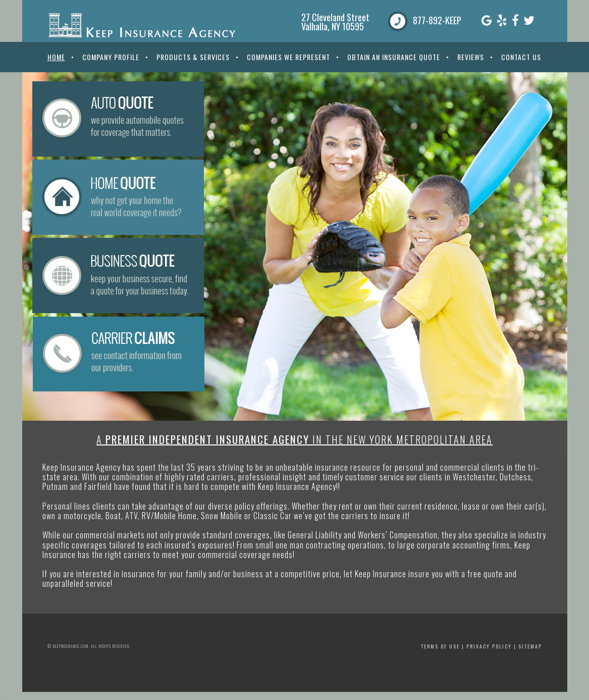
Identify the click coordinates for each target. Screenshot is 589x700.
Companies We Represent (288, 57)
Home (56, 57)
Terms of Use (440, 646)
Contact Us (521, 57)
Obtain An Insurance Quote (394, 57)
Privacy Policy (489, 646)
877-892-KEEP (437, 20)
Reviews (471, 57)
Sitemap (530, 646)
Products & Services (193, 57)
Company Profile (111, 57)
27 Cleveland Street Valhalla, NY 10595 (335, 22)
